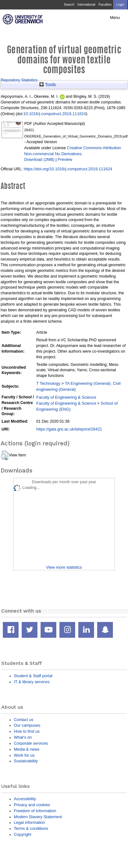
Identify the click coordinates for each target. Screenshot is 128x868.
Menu (115, 18)
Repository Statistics (19, 80)
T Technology (48, 383)
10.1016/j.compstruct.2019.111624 (55, 114)
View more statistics (64, 567)
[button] (5, 455)
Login (120, 5)
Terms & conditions (31, 828)
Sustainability (26, 761)
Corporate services (31, 743)
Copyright (22, 834)
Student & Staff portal (33, 676)
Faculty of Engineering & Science (66, 397)
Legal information (29, 822)
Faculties (105, 5)
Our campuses (27, 725)
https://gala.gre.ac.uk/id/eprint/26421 (69, 429)
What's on (23, 737)
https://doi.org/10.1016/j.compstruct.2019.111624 (68, 169)
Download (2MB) (39, 159)
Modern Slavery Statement (38, 817)
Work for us (24, 755)
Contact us (24, 720)
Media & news (27, 749)
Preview (65, 159)
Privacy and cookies (32, 805)
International (86, 5)
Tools (48, 85)
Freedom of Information (35, 811)
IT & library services (32, 682)
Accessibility (25, 799)
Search (69, 5)
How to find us (27, 731)
